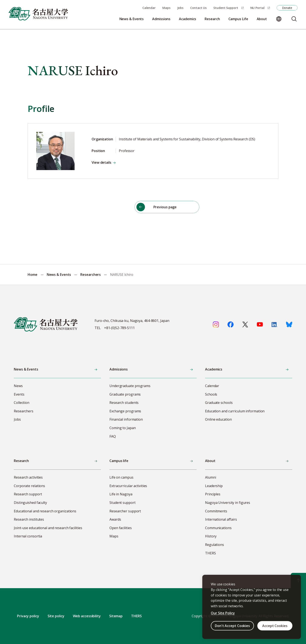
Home (33, 275)
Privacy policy (28, 616)
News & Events (59, 275)
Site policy (56, 616)
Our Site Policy (223, 613)
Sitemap (116, 616)
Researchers (91, 275)
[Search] (294, 19)
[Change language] (279, 19)
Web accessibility (87, 616)
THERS (136, 616)
